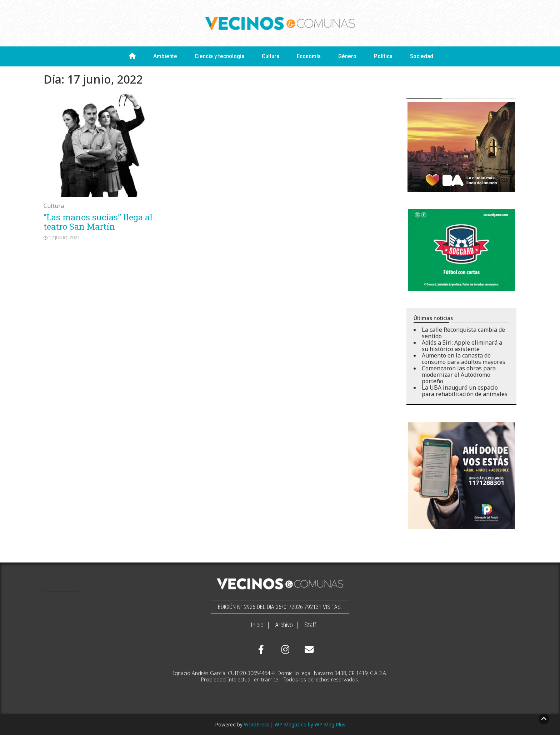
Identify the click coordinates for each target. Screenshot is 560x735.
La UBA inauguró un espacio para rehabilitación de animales (465, 391)
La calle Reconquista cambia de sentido (463, 333)
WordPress (257, 724)
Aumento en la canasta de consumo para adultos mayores (464, 359)
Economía (309, 56)
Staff (310, 625)
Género (347, 56)
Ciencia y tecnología (219, 56)
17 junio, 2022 (64, 238)
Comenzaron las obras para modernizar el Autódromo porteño (459, 375)
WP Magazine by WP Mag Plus (310, 724)
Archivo (284, 625)
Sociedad (422, 56)
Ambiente (165, 56)
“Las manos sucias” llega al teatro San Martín (98, 222)
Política (383, 56)
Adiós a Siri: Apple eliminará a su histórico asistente (462, 346)
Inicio (257, 625)
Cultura (271, 56)
